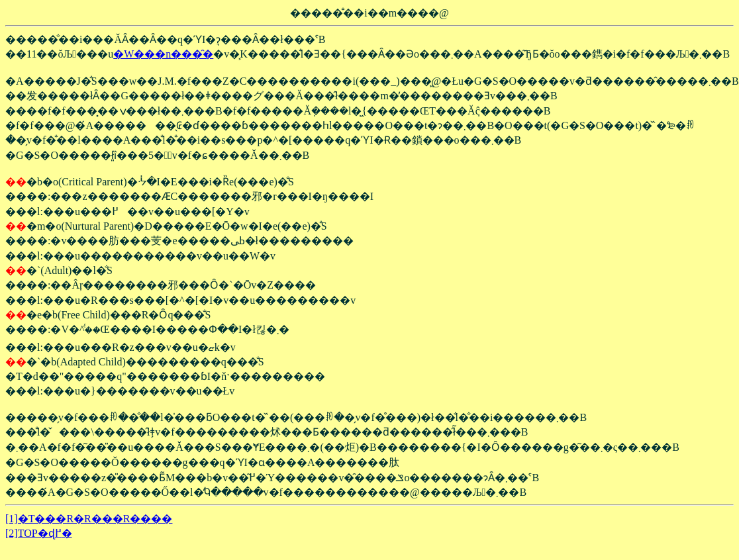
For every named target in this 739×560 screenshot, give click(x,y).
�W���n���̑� (163, 54)
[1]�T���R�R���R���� (89, 519)
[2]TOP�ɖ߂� (39, 533)
